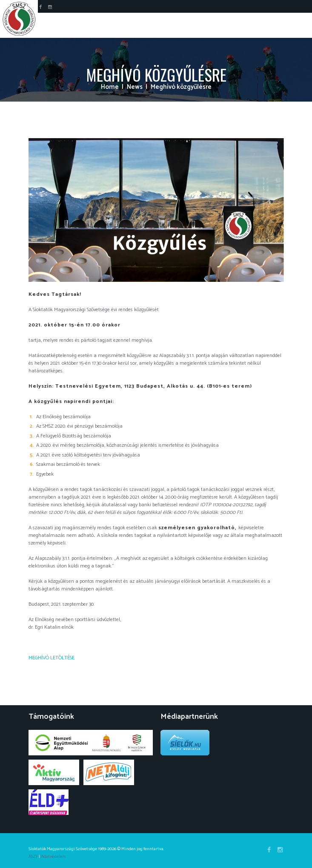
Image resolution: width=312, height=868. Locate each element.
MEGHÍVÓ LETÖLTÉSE (52, 658)
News (135, 87)
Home (110, 87)
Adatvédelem (53, 857)
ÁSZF (33, 857)
